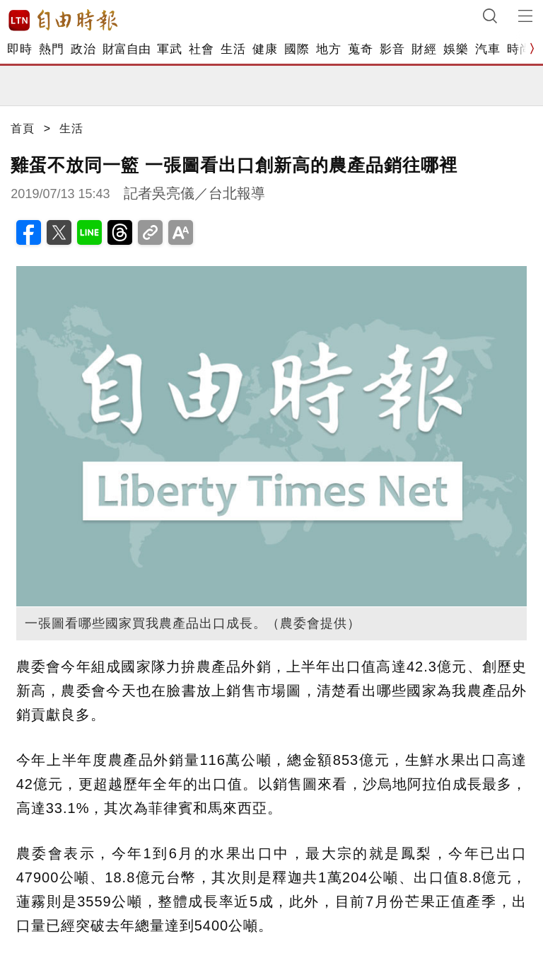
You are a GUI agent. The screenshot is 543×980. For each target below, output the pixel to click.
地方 (328, 49)
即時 (19, 49)
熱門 (51, 49)
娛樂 (456, 49)
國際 (297, 49)
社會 (201, 49)
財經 (424, 49)
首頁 (23, 128)
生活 (233, 49)
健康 (265, 49)
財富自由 (126, 49)
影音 (392, 49)
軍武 (169, 49)
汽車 (487, 49)
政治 (83, 49)
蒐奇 (360, 49)
